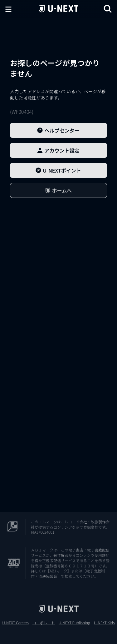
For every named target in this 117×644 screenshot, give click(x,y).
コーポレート (44, 623)
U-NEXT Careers (15, 623)
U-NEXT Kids (104, 623)
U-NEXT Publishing (74, 623)
